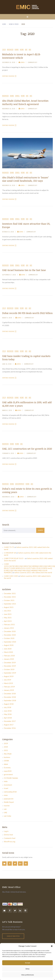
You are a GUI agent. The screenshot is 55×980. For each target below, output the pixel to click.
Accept (27, 963)
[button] (52, 946)
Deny (27, 969)
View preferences (27, 975)
